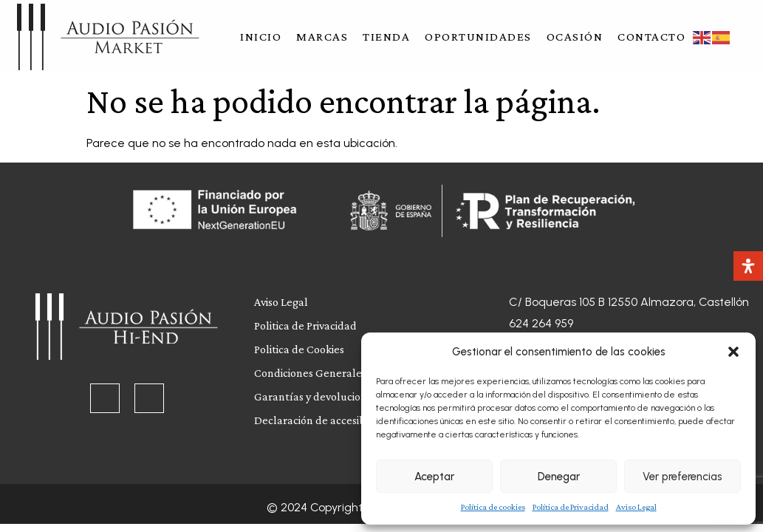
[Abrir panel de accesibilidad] (748, 266)
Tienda (386, 37)
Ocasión (575, 37)
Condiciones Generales (310, 373)
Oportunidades (478, 37)
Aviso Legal (636, 507)
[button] (733, 352)
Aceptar (434, 477)
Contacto (651, 37)
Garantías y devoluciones (316, 396)
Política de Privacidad (571, 507)
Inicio (261, 37)
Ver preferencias (682, 477)
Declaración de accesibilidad (324, 420)
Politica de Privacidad (305, 325)
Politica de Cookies (299, 349)
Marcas (322, 37)
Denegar (559, 477)
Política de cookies (493, 507)
